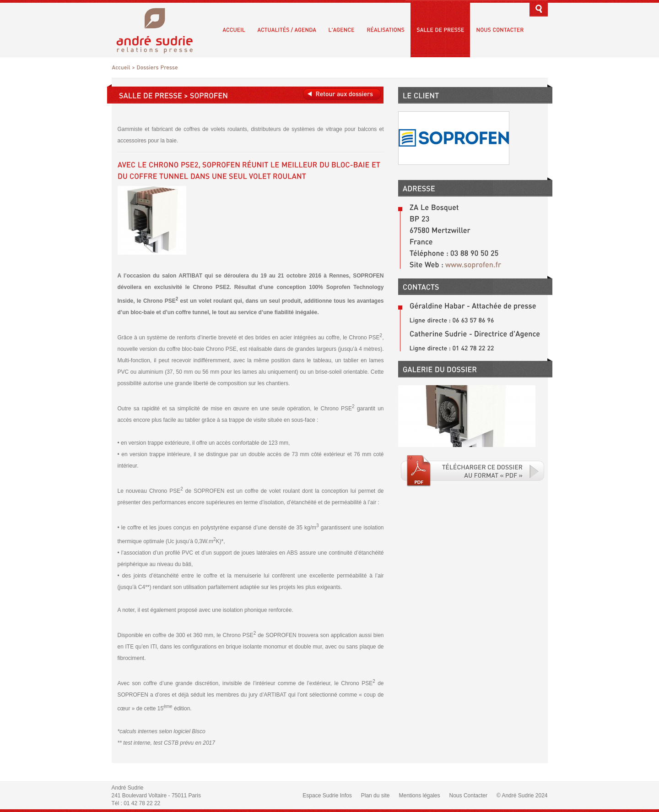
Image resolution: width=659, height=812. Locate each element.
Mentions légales (419, 796)
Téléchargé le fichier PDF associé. (473, 471)
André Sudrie (159, 30)
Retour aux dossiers (342, 94)
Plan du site (375, 796)
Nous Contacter (468, 796)
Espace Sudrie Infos (327, 796)
